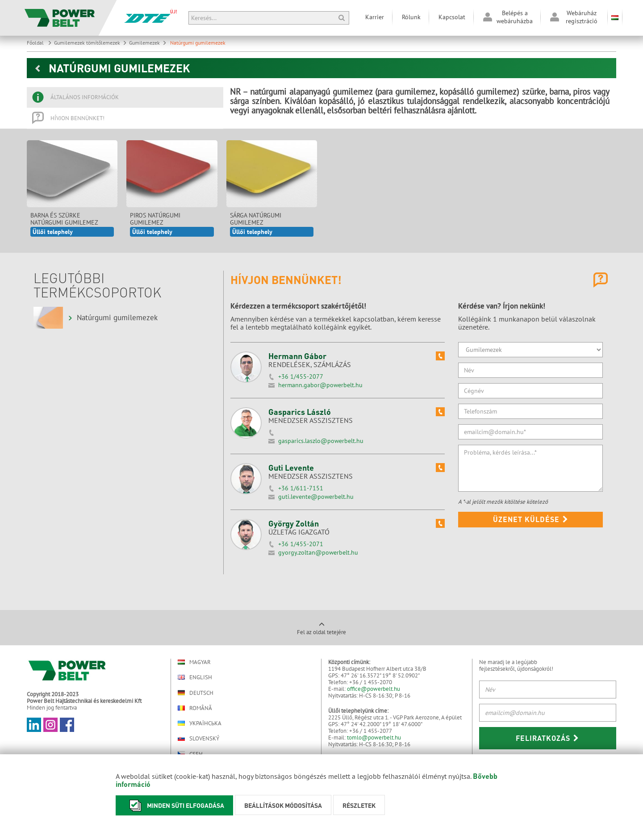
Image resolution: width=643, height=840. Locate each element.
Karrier (375, 17)
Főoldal (39, 43)
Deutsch (196, 693)
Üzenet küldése (531, 519)
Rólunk (411, 17)
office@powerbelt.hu (374, 689)
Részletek (359, 805)
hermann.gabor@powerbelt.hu (320, 385)
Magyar (194, 662)
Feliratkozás (547, 738)
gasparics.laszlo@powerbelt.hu (321, 441)
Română (195, 708)
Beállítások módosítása (283, 805)
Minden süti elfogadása (174, 805)
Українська (200, 723)
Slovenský (198, 738)
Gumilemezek (148, 43)
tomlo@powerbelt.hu (374, 738)
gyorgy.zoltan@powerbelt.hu (318, 552)
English (195, 677)
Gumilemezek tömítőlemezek (90, 43)
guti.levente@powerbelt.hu (316, 497)
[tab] (125, 97)
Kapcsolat (452, 17)
